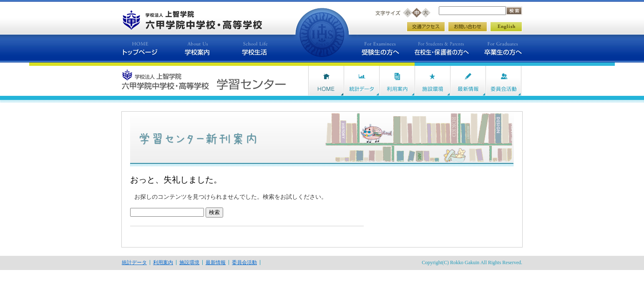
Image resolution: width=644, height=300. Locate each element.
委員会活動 (244, 262)
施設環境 (189, 262)
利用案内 (163, 262)
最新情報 (216, 262)
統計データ (134, 262)
